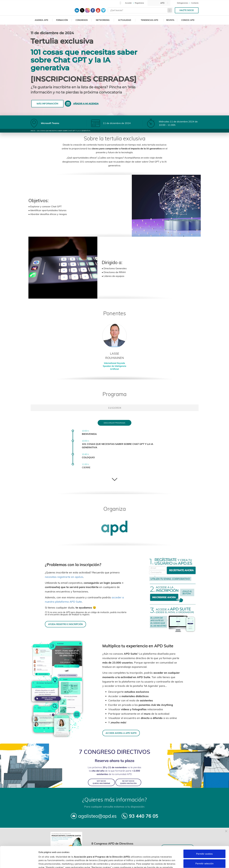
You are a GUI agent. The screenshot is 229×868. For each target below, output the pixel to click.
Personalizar (156, 862)
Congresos (82, 20)
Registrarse (139, 3)
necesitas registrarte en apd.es (64, 577)
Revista (170, 20)
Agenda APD (41, 20)
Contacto (195, 3)
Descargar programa (114, 423)
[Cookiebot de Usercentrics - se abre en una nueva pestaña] (19, 862)
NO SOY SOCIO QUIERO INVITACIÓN (128, 782)
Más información (47, 104)
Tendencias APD (149, 20)
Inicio (33, 131)
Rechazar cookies (204, 855)
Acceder (128, 3)
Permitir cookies (204, 835)
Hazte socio (187, 10)
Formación (62, 20)
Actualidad (125, 20)
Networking (103, 20)
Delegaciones (183, 3)
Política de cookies (156, 853)
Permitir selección (204, 845)
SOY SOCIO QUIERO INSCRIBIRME (101, 782)
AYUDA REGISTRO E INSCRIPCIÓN (65, 624)
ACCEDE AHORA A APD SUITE (121, 733)
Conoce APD (188, 20)
